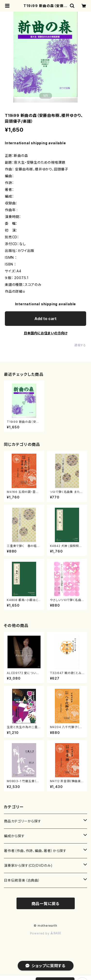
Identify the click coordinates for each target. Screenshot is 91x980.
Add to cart (45, 319)
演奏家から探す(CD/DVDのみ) (28, 865)
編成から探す (14, 836)
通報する (80, 345)
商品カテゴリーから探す (23, 821)
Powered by (46, 933)
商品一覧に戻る (46, 904)
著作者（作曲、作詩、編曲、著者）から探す (35, 851)
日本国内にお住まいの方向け (46, 333)
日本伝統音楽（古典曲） (22, 880)
